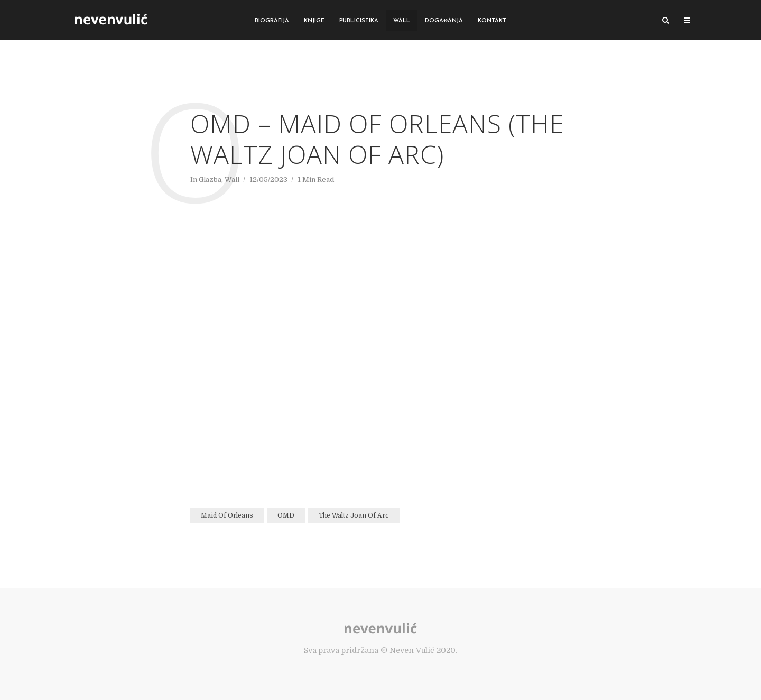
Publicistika (359, 21)
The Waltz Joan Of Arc (354, 515)
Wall (402, 21)
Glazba (210, 179)
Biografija (272, 21)
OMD (286, 515)
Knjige (314, 21)
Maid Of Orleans (227, 515)
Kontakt (492, 21)
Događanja (444, 21)
